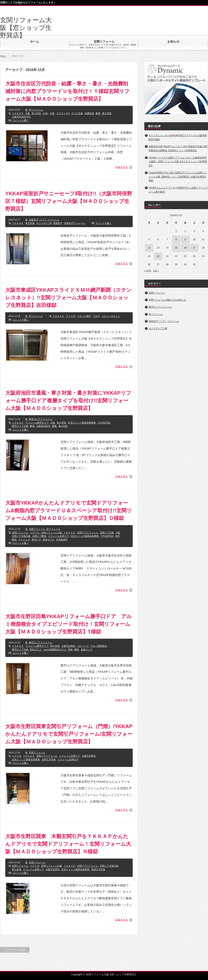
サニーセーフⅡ (44, 223)
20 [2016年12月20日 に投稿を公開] (158, 256)
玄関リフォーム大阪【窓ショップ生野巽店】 (26, 28)
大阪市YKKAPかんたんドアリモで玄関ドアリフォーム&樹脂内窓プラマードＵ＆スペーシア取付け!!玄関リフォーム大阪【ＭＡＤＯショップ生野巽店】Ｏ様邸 (69, 510)
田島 (70, 650)
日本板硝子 (62, 540)
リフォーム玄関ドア (58, 536)
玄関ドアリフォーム (88, 533)
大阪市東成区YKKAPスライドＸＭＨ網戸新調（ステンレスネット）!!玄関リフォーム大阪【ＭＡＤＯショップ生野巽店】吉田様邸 (68, 298)
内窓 (52, 113)
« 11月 (148, 271)
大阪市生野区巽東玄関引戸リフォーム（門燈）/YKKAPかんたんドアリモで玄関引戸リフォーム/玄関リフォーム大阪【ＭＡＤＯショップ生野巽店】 (69, 734)
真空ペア (36, 540)
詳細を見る (122, 167)
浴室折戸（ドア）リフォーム (44, 220)
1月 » (156, 271)
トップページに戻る (15, 950)
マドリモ (71, 316)
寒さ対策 (36, 113)
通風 (54, 426)
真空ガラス (48, 540)
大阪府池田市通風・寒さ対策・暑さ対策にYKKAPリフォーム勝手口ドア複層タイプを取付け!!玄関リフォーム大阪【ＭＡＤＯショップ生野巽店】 (68, 400)
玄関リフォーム (37, 529)
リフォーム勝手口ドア (37, 423)
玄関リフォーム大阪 (51, 533)
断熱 (98, 113)
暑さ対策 (107, 113)
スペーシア (24, 540)
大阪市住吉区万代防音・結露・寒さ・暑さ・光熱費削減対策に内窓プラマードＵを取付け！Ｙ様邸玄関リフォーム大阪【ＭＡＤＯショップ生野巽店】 (67, 91)
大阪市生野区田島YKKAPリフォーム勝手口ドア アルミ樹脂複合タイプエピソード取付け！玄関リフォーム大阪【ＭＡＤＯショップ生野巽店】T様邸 (69, 624)
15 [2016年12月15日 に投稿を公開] (176, 248)
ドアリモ (35, 533)
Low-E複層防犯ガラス (55, 650)
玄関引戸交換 (49, 759)
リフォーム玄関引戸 (68, 759)
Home (3, 56)
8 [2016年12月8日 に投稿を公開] (176, 239)
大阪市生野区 (68, 646)
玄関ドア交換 (107, 533)
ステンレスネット (111, 316)
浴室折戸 (58, 223)
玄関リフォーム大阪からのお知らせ (167, 300)
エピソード (83, 646)
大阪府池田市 (43, 426)
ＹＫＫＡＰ (18, 113)
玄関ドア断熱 (39, 536)
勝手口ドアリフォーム (41, 419)
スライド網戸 (84, 316)
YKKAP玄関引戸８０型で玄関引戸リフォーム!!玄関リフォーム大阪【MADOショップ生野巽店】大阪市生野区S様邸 (178, 177)
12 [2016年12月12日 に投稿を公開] (149, 248)
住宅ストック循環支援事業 (82, 423)
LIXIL (45, 113)
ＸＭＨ (96, 316)
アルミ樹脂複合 (99, 646)
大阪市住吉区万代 (21, 117)
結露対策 (89, 113)
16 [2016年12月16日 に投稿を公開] (185, 248)
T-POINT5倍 (104, 423)
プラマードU (63, 113)
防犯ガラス (36, 650)
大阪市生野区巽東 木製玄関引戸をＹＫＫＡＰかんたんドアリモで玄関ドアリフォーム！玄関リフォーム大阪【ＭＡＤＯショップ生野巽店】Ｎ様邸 (68, 844)
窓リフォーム (36, 110)
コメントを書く (20, 120)
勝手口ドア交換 (20, 426)
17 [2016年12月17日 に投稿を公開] (194, 248)
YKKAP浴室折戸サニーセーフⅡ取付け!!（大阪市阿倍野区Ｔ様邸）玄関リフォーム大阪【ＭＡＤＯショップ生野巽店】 (69, 201)
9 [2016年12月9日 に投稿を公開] (185, 239)
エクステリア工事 (158, 328)
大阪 (28, 113)
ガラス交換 (77, 113)
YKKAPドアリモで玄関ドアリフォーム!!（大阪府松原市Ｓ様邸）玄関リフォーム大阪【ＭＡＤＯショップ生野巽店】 (178, 162)
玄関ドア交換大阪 (21, 536)
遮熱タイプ (87, 650)
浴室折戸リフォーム (75, 223)
